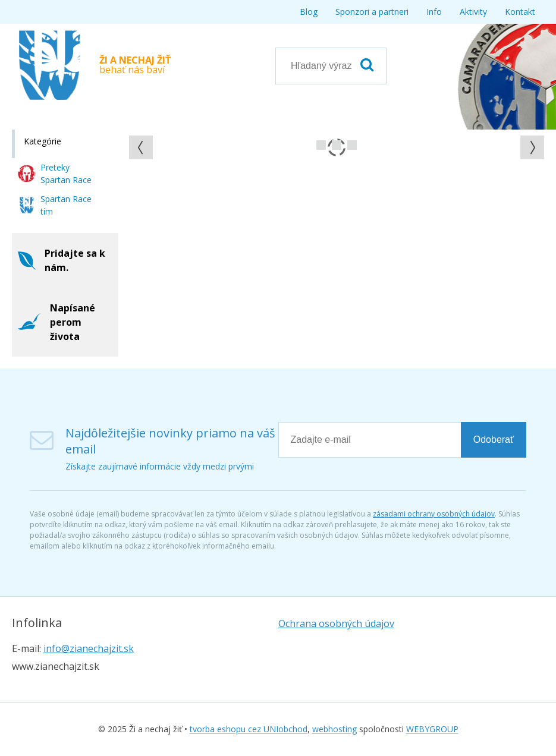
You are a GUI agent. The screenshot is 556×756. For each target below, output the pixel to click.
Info (434, 12)
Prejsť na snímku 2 (352, 145)
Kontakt (520, 12)
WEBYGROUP (432, 729)
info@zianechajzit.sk (89, 648)
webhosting (334, 729)
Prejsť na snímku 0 (321, 145)
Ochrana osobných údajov (336, 623)
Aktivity (473, 12)
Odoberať (494, 440)
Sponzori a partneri (372, 12)
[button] (141, 147)
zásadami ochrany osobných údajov (434, 514)
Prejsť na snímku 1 (337, 145)
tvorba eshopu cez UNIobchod (249, 729)
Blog (309, 12)
